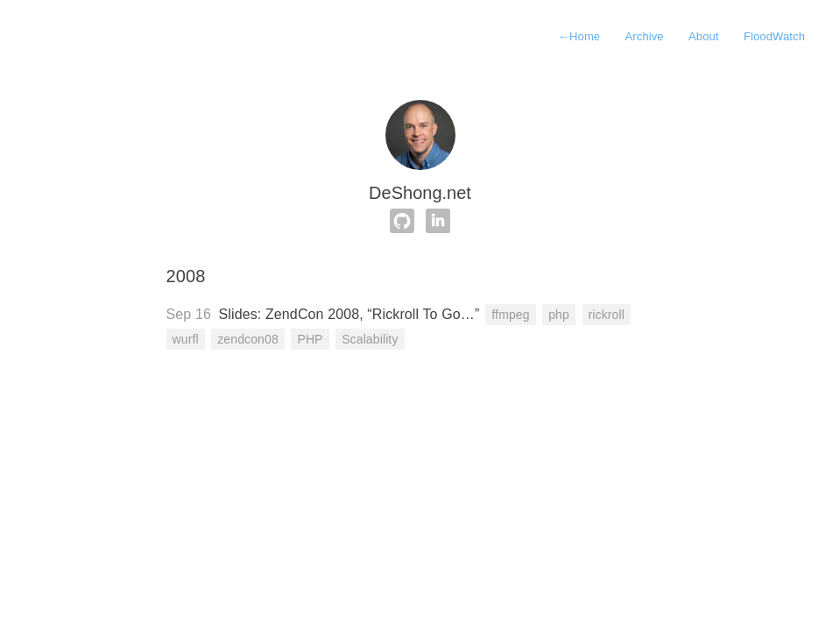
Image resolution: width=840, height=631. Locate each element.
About (704, 36)
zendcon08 (248, 339)
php (559, 315)
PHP (310, 339)
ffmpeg (510, 315)
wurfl (186, 339)
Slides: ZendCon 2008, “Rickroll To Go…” (349, 314)
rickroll (607, 315)
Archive (645, 36)
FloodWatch (774, 36)
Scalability (370, 339)
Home (579, 36)
